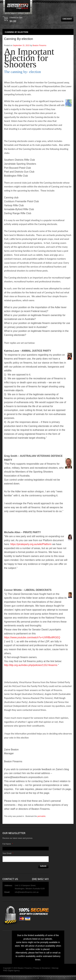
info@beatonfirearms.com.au (27, 892)
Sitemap (55, 968)
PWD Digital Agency (11, 971)
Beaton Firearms (39, 45)
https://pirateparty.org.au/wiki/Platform (31, 544)
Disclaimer (46, 968)
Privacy (36, 968)
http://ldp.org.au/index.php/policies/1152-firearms (31, 665)
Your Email (8, 853)
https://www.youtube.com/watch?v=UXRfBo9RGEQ (32, 637)
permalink (41, 816)
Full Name (8, 844)
